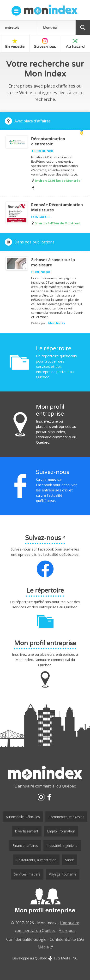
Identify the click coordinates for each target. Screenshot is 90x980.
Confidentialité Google (26, 939)
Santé (69, 860)
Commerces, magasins (66, 817)
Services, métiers (27, 874)
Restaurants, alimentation (36, 860)
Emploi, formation (61, 831)
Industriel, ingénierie (62, 845)
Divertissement (27, 831)
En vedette (15, 44)
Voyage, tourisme (63, 874)
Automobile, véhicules (23, 817)
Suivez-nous (45, 44)
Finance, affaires (25, 845)
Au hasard (75, 44)
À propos (67, 930)
